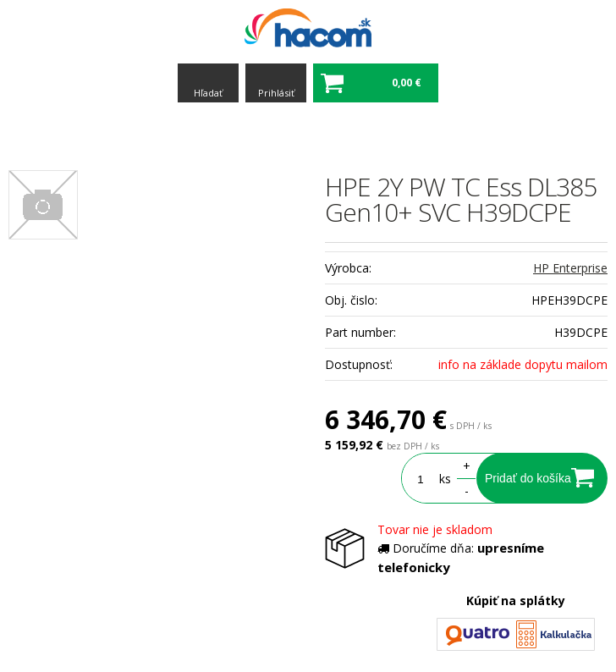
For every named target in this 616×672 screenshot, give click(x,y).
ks (445, 479)
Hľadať (208, 93)
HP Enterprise (570, 268)
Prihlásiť (276, 93)
